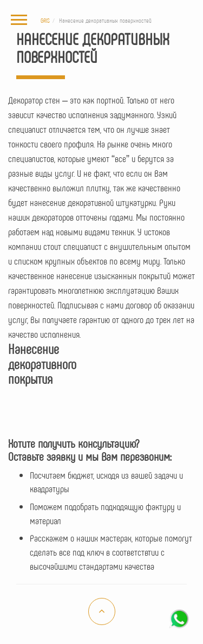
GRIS (45, 20)
